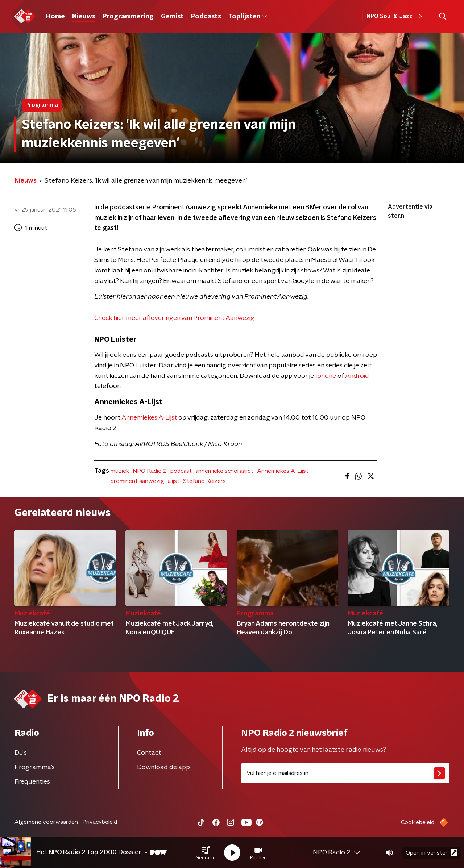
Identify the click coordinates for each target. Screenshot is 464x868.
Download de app (163, 767)
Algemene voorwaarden (46, 822)
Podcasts (206, 17)
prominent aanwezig (137, 481)
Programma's (35, 767)
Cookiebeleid (418, 822)
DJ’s (21, 753)
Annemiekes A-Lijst (149, 418)
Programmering (128, 17)
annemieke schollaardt (224, 471)
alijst (174, 481)
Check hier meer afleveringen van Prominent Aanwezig (174, 318)
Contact (149, 753)
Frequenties (32, 782)
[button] (206, 853)
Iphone (326, 376)
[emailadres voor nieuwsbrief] (345, 773)
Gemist (172, 17)
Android (357, 376)
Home (55, 17)
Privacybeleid (100, 822)
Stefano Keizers (204, 481)
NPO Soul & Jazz (395, 16)
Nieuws (84, 17)
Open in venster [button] (432, 853)
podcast (181, 471)
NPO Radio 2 (150, 471)
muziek (120, 471)
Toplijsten (248, 17)
